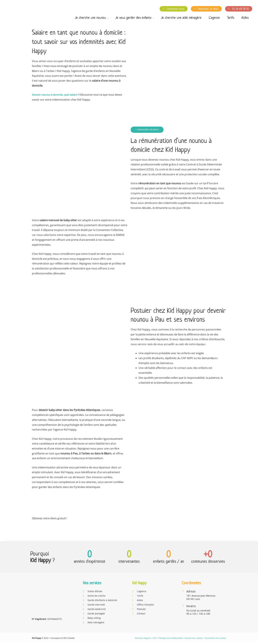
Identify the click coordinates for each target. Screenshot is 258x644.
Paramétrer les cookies (215, 639)
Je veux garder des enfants (133, 17)
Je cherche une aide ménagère (181, 17)
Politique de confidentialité (171, 639)
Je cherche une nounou (90, 17)
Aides (245, 17)
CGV (155, 639)
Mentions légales (143, 639)
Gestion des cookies (194, 639)
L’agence (214, 17)
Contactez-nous (174, 9)
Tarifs (231, 17)
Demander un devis (206, 9)
